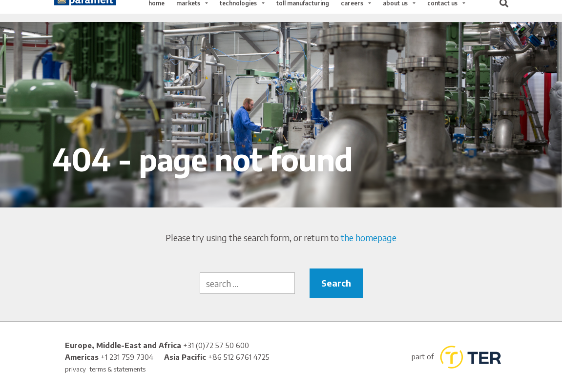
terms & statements (117, 369)
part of (456, 357)
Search (336, 283)
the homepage (369, 237)
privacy (75, 369)
